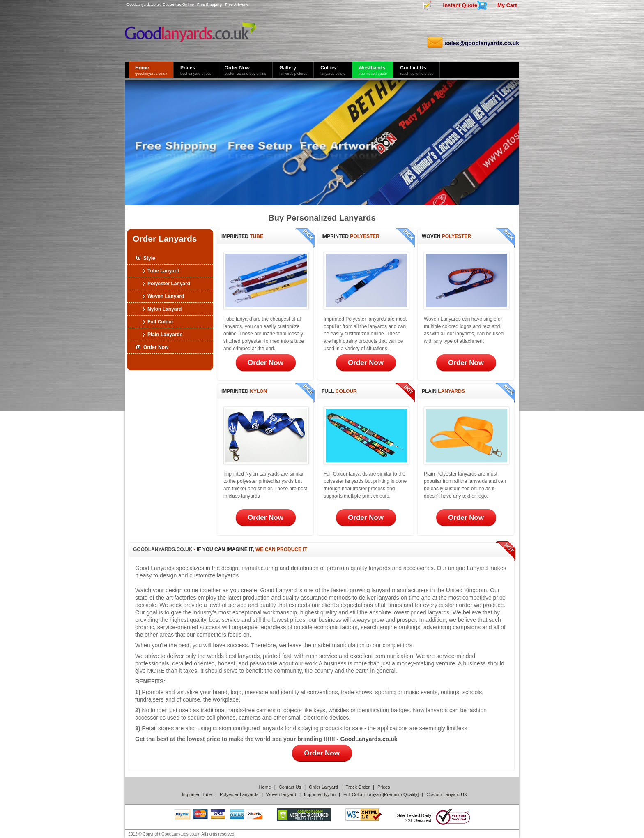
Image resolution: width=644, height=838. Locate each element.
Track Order (358, 787)
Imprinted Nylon (320, 794)
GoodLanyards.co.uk (144, 5)
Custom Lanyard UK (447, 794)
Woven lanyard (281, 794)
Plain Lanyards (165, 335)
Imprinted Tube (197, 794)
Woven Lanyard (166, 296)
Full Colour (160, 322)
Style (149, 258)
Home (265, 787)
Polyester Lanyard (169, 284)
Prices (384, 787)
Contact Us (290, 787)
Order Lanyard (323, 787)
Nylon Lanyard (164, 309)
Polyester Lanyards (239, 794)
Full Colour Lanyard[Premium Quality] (381, 794)
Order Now (156, 347)
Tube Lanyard (163, 271)
